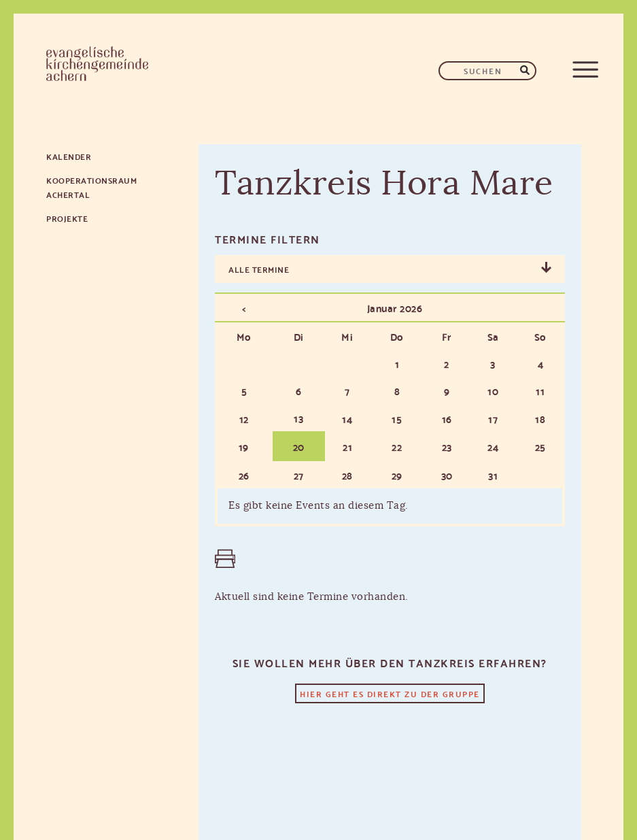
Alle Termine (259, 269)
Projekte (67, 218)
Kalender (69, 156)
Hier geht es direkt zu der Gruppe (390, 693)
